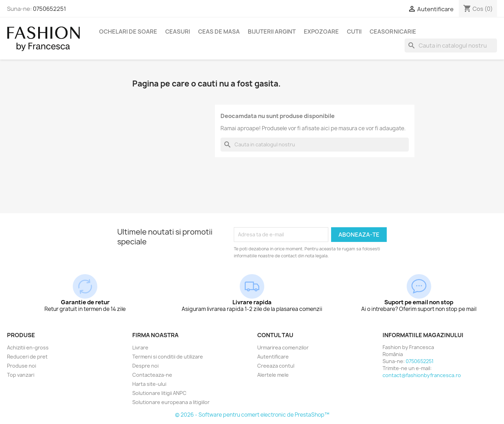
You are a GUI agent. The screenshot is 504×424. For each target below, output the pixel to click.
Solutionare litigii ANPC (159, 393)
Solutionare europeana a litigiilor (171, 402)
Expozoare (321, 32)
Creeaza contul (276, 366)
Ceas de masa (219, 32)
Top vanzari (21, 375)
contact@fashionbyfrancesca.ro (422, 375)
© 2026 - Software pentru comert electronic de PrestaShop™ (252, 415)
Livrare (140, 347)
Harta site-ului (149, 384)
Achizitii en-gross (28, 347)
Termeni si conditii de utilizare (168, 357)
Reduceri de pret (27, 357)
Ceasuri (178, 32)
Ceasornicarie (393, 32)
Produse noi (22, 366)
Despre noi (145, 366)
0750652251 (50, 9)
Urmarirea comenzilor (283, 347)
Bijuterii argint (272, 32)
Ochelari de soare (128, 32)
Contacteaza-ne (152, 375)
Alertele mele (273, 375)
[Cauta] (451, 46)
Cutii (354, 32)
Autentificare (273, 357)
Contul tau (275, 335)
